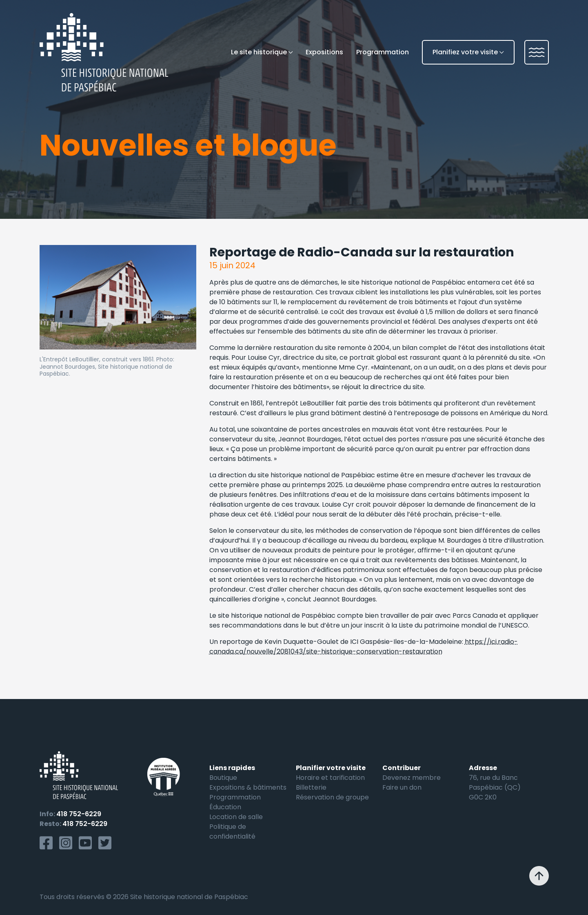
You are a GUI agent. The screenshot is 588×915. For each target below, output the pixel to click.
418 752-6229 (79, 814)
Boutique (223, 778)
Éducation (225, 807)
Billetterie (311, 787)
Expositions (324, 52)
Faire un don (402, 787)
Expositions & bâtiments (248, 787)
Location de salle (236, 817)
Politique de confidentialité (232, 832)
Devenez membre (412, 778)
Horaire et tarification (330, 778)
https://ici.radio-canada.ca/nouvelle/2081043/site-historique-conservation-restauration (364, 647)
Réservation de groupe (332, 797)
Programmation (383, 52)
